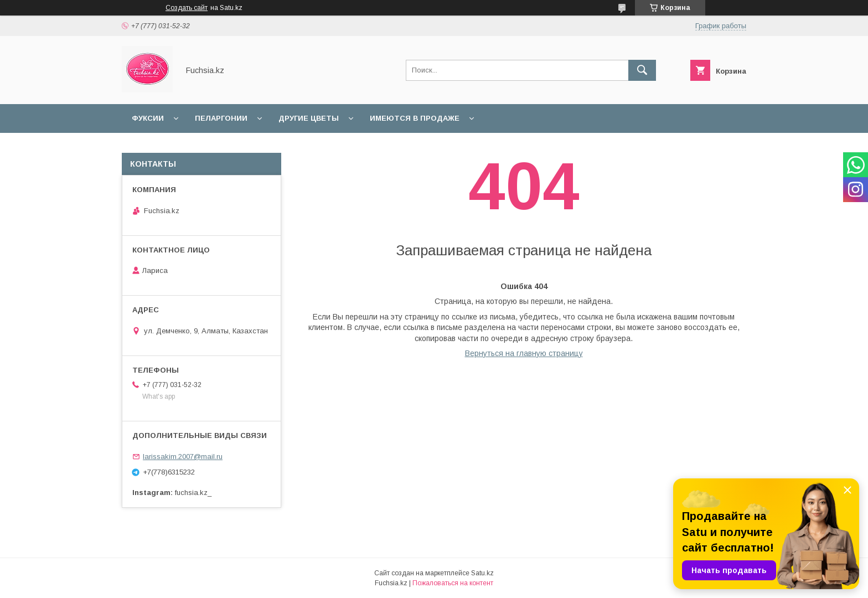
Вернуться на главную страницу (524, 353)
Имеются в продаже (415, 118)
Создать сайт (187, 8)
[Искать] (642, 70)
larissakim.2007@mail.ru (183, 457)
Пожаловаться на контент (453, 583)
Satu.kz (482, 573)
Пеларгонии (221, 118)
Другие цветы (309, 118)
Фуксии (148, 118)
